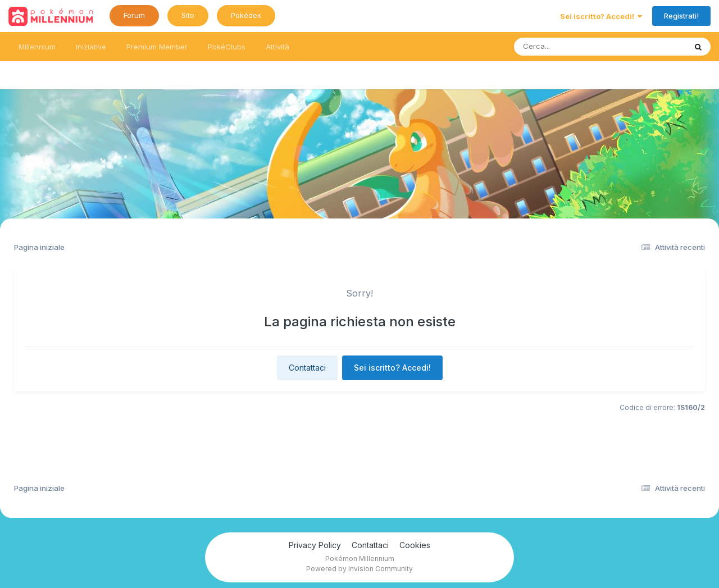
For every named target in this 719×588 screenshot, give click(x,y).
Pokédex (246, 15)
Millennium (37, 47)
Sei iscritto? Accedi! (601, 16)
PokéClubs (227, 47)
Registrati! (681, 16)
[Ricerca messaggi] (574, 47)
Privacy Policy (315, 545)
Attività (277, 47)
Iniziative (91, 47)
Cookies (415, 545)
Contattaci (307, 368)
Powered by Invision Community (359, 569)
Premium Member (157, 47)
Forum (134, 15)
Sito (188, 15)
